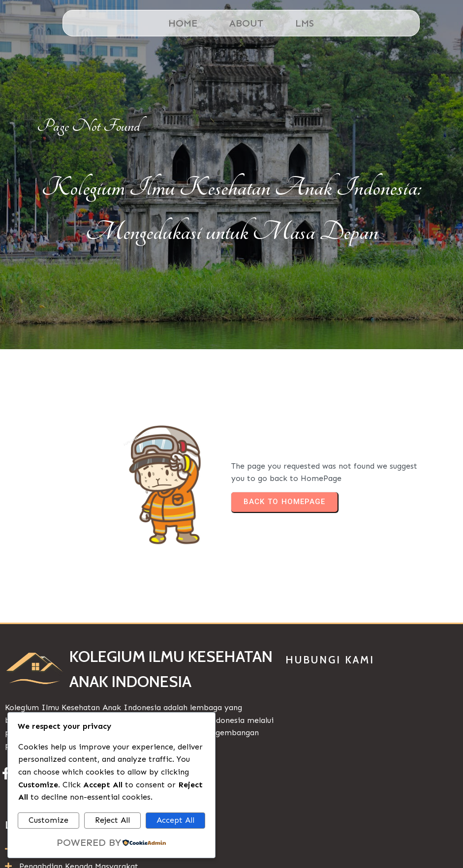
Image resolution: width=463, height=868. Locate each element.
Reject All (112, 820)
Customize (48, 820)
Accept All (175, 820)
